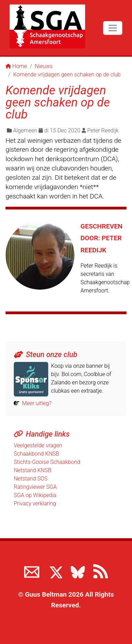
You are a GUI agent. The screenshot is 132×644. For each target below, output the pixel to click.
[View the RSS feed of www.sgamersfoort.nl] (100, 571)
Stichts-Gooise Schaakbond (47, 462)
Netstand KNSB (33, 470)
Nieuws (44, 66)
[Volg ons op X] (54, 571)
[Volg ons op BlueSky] (78, 571)
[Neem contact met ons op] (32, 571)
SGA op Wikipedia (35, 495)
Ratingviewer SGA (35, 487)
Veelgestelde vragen (38, 445)
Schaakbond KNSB (37, 454)
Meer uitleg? (37, 403)
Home (16, 66)
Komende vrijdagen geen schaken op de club (67, 74)
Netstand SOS (31, 479)
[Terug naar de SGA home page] (47, 26)
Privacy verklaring (35, 503)
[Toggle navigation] (113, 28)
